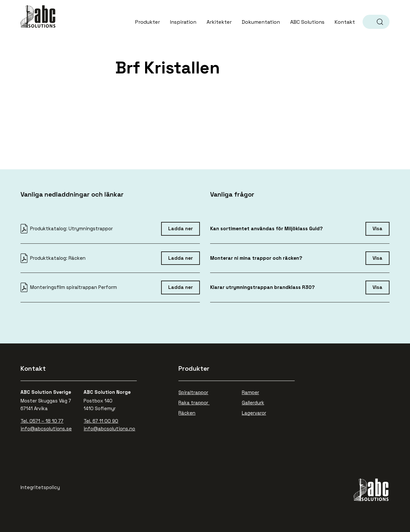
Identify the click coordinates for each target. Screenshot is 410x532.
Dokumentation (261, 22)
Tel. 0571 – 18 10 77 (42, 421)
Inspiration (183, 22)
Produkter (148, 22)
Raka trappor (194, 403)
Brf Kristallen (168, 68)
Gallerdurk (253, 403)
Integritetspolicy (40, 487)
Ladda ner (180, 228)
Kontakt (345, 22)
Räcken (187, 413)
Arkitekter (219, 22)
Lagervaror (254, 413)
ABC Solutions (38, 17)
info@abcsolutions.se (46, 429)
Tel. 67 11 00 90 (101, 421)
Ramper (250, 392)
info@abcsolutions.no (109, 429)
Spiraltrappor (193, 392)
